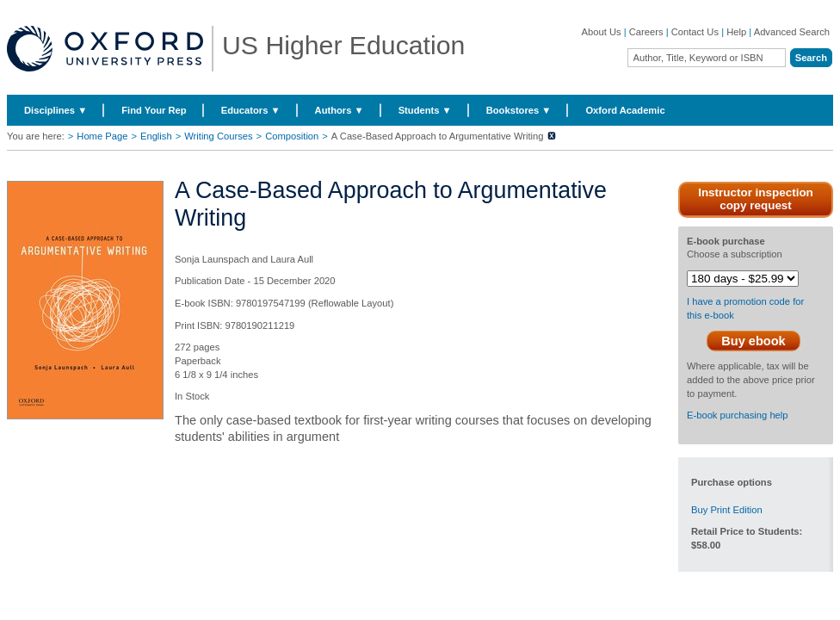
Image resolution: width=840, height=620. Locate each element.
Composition (292, 136)
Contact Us (695, 32)
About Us (602, 32)
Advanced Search (792, 32)
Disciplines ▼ (56, 110)
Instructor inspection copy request (756, 199)
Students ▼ (425, 110)
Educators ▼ (251, 110)
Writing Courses (218, 136)
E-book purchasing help (738, 415)
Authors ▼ (340, 110)
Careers (646, 32)
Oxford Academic (625, 110)
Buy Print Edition (727, 510)
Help (736, 32)
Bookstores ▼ (519, 110)
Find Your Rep (154, 110)
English (156, 136)
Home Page (102, 136)
